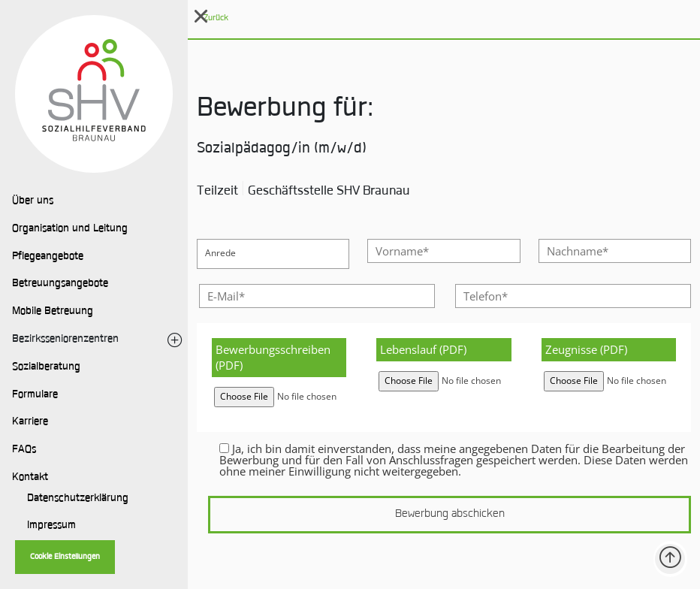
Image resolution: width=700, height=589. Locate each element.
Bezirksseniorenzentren (65, 340)
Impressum (51, 526)
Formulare (35, 395)
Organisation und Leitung (70, 229)
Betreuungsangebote (60, 284)
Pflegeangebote (48, 257)
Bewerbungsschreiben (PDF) (273, 357)
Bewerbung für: (285, 110)
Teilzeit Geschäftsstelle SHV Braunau (303, 192)
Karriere (30, 422)
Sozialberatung (46, 367)
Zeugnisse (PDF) (586, 349)
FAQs (24, 450)
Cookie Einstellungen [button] (65, 557)
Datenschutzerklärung (78, 499)
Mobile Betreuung (53, 312)
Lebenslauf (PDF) (423, 349)
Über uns (33, 201)
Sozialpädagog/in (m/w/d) (282, 149)
